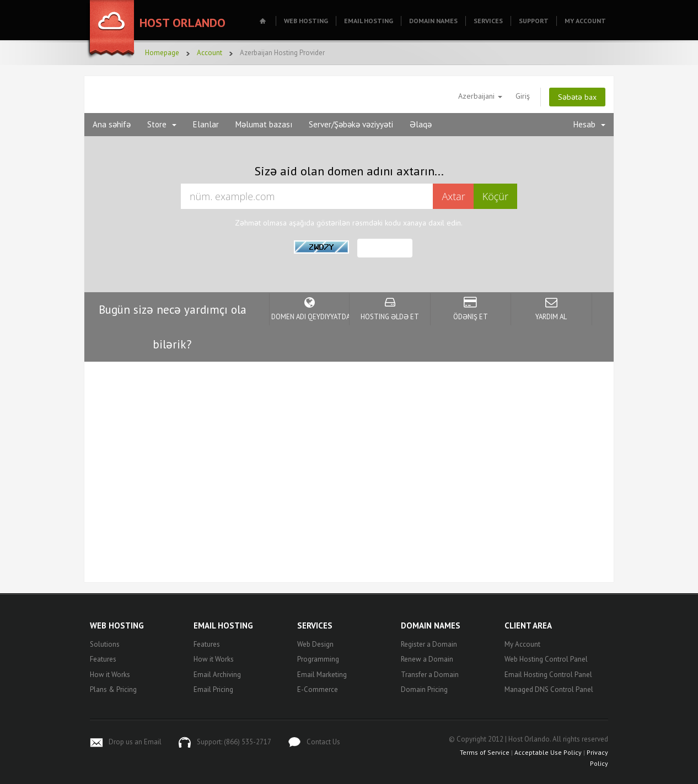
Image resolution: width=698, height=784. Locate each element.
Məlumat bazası (264, 124)
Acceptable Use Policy (548, 752)
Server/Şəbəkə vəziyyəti (351, 124)
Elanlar (206, 124)
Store (162, 124)
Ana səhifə (112, 124)
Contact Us (323, 742)
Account (210, 53)
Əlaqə (421, 124)
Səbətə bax (577, 97)
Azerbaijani (480, 96)
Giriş (523, 96)
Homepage (162, 53)
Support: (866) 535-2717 (234, 742)
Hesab (589, 124)
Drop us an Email (135, 742)
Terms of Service (485, 752)
